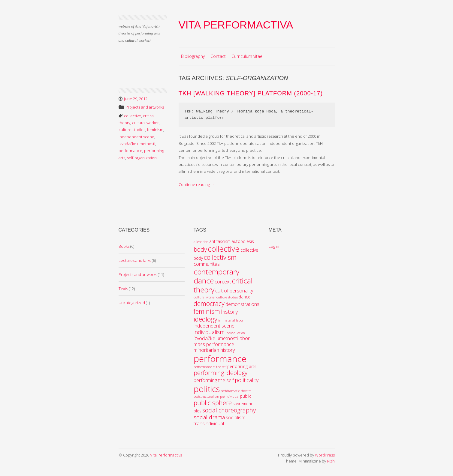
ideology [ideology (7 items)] (205, 319)
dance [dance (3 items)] (245, 297)
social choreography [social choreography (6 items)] (229, 410)
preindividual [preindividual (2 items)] (230, 397)
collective (133, 116)
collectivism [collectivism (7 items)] (220, 257)
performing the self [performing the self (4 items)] (214, 380)
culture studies (132, 130)
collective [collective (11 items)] (224, 249)
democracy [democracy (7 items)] (209, 303)
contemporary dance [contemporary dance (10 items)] (216, 276)
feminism (155, 130)
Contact (218, 56)
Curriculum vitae (247, 56)
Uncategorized (132, 303)
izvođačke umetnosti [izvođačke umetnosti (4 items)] (216, 338)
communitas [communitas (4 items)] (207, 264)
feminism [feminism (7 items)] (207, 311)
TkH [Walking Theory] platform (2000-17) (251, 93)
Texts (123, 289)
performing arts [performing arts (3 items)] (242, 366)
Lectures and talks (135, 260)
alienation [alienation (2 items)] (201, 242)
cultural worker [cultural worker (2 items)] (205, 297)
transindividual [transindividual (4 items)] (209, 424)
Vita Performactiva (236, 25)
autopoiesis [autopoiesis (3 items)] (243, 241)
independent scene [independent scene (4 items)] (214, 326)
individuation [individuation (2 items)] (235, 333)
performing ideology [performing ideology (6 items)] (220, 373)
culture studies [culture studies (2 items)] (227, 297)
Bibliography (193, 56)
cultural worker (145, 123)
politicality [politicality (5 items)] (247, 380)
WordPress (325, 455)
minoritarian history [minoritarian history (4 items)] (214, 350)
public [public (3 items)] (246, 396)
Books (124, 246)
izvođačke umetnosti (137, 144)
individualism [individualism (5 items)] (209, 332)
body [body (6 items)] (200, 249)
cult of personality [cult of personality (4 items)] (234, 291)
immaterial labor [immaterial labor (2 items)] (231, 320)
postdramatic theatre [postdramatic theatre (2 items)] (236, 391)
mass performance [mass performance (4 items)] (214, 344)
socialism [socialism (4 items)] (236, 418)
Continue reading (196, 184)
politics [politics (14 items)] (207, 389)
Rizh (331, 461)
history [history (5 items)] (229, 312)
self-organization (142, 158)
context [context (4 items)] (223, 282)
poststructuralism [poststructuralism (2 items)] (206, 397)
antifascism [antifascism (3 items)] (220, 241)
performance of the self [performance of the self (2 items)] (210, 367)
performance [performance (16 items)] (220, 359)
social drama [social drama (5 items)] (209, 417)
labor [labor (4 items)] (244, 338)
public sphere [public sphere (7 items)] (213, 403)
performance (130, 151)
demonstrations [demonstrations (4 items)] (242, 304)
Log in (274, 246)
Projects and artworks (145, 107)
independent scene (136, 137)
